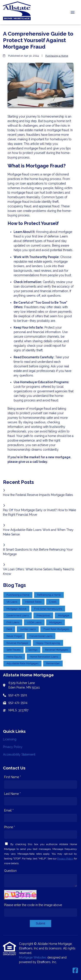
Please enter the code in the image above (33, 905)
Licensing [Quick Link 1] (10, 739)
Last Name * (12, 794)
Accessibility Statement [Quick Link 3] (19, 754)
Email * (9, 810)
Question (10, 871)
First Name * (13, 777)
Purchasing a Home (57, 56)
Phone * (10, 827)
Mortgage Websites (33, 957)
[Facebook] (75, 971)
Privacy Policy (65, 859)
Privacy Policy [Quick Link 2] (13, 747)
